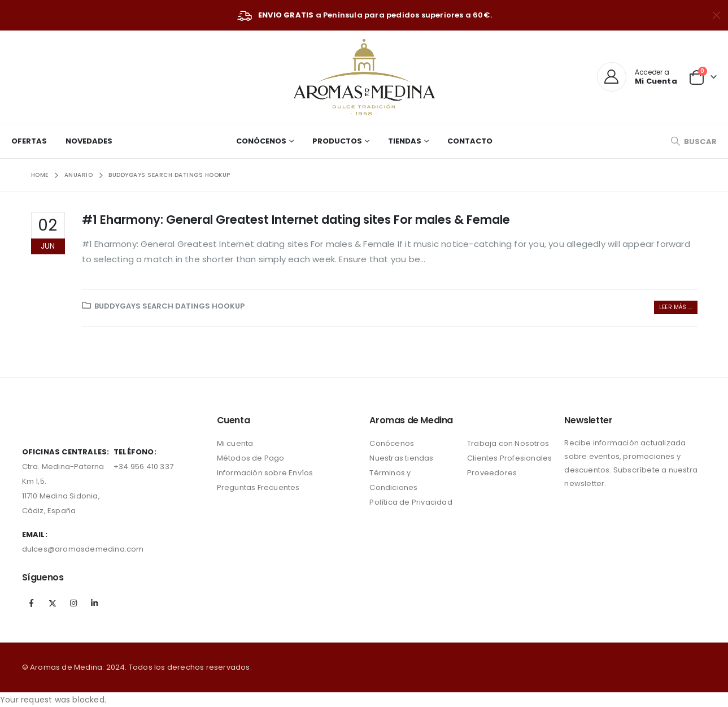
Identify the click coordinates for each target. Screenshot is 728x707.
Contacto (470, 141)
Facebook (32, 603)
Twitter (53, 603)
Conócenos (261, 141)
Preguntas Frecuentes (258, 487)
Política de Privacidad (411, 502)
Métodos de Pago (251, 458)
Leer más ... (675, 307)
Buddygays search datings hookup (169, 306)
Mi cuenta (235, 443)
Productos (337, 141)
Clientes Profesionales (509, 458)
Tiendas (405, 141)
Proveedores (492, 473)
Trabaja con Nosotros (508, 443)
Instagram (73, 603)
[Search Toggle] (694, 142)
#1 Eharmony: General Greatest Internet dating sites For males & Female (296, 220)
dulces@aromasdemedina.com (83, 549)
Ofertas (29, 141)
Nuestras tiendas (401, 458)
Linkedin (94, 603)
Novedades (89, 141)
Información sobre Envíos (265, 473)
